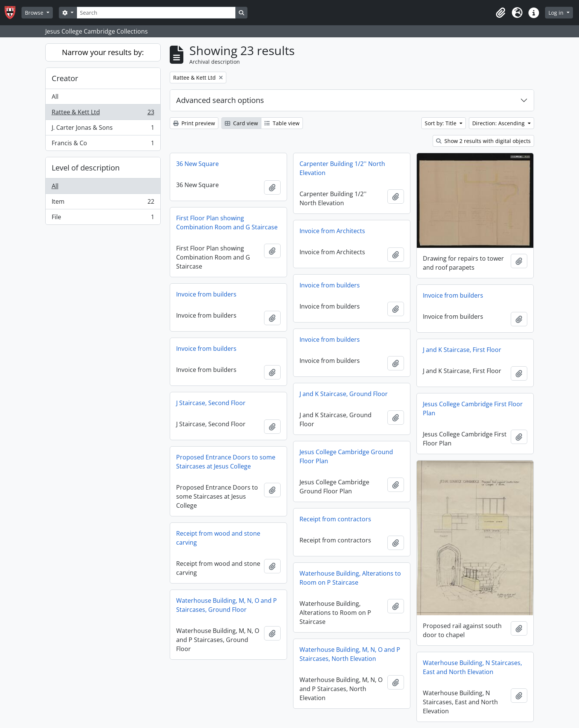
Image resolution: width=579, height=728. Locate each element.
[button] (501, 13)
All (55, 97)
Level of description (86, 168)
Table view (282, 123)
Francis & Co (103, 144)
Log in (557, 13)
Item (103, 203)
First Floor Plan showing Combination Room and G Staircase (227, 223)
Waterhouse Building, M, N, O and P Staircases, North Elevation (350, 654)
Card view (241, 123)
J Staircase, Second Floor (211, 403)
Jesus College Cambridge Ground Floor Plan (346, 456)
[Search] (156, 13)
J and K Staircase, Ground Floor (344, 394)
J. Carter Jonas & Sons (103, 129)
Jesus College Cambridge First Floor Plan (473, 409)
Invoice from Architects (332, 231)
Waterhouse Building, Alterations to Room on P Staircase (350, 578)
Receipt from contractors (335, 519)
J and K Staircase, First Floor (462, 350)
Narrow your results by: (103, 52)
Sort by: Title (441, 123)
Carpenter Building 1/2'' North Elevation (342, 168)
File (103, 218)
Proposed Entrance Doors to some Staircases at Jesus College (226, 462)
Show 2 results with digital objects (483, 141)
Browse (35, 13)
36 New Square (197, 164)
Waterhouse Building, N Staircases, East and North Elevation (472, 667)
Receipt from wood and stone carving (218, 538)
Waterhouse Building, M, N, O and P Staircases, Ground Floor (227, 605)
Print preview (194, 123)
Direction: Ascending (499, 123)
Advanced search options (220, 100)
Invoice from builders (330, 285)
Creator (65, 78)
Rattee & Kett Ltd (103, 114)
